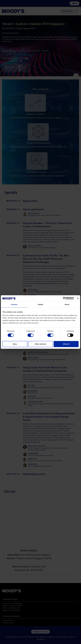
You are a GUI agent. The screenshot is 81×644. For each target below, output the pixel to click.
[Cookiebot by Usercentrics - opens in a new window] (64, 298)
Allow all (66, 344)
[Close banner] (78, 298)
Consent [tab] (14, 304)
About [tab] (67, 304)
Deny (15, 344)
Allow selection (40, 344)
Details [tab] (40, 304)
